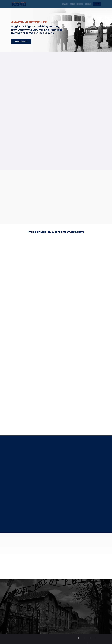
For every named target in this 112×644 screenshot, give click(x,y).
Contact (88, 4)
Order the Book (21, 41)
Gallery (65, 4)
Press (72, 4)
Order (97, 4)
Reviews (80, 4)
